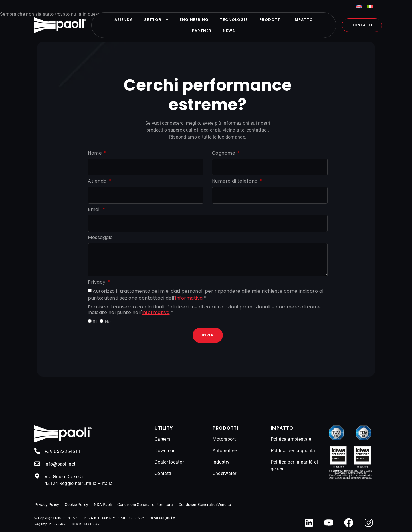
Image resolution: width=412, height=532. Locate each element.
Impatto (303, 20)
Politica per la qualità (293, 451)
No (108, 322)
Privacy (97, 282)
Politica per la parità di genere (294, 466)
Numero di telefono (236, 181)
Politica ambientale (291, 439)
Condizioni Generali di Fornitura (145, 505)
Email (95, 210)
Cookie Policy (76, 505)
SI (95, 322)
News (229, 31)
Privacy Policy (47, 505)
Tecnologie (234, 20)
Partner (202, 31)
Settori (156, 20)
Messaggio (100, 238)
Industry (221, 462)
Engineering (194, 20)
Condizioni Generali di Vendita (205, 505)
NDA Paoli (103, 505)
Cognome (224, 153)
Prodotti (271, 20)
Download (165, 451)
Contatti (163, 474)
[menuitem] (359, 6)
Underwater (224, 474)
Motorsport (224, 439)
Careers (162, 439)
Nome (96, 153)
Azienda (124, 20)
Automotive (225, 451)
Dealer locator (169, 462)
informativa (189, 298)
